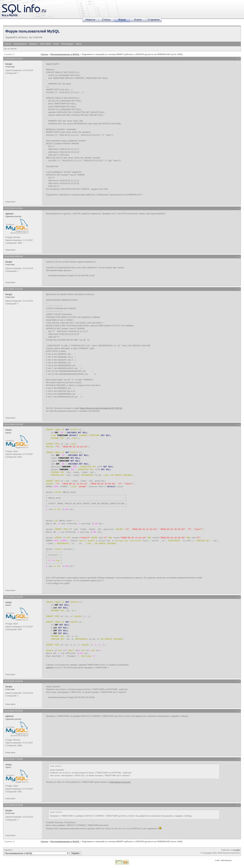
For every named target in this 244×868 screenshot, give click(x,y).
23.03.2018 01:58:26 (13, 208)
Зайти (79, 44)
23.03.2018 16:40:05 (13, 681)
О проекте (154, 20)
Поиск (56, 44)
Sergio (9, 64)
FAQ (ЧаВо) (45, 44)
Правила (33, 44)
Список (8, 44)
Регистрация (67, 44)
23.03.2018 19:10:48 (13, 805)
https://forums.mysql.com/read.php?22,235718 (101, 408)
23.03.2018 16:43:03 (13, 711)
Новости (90, 20)
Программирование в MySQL (65, 54)
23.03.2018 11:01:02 (13, 289)
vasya (8, 430)
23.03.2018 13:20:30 (13, 424)
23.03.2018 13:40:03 (13, 597)
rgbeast (9, 214)
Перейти (43, 852)
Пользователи (20, 44)
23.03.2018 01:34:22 (13, 59)
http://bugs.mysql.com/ (120, 782)
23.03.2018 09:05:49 (13, 256)
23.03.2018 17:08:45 (13, 759)
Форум (122, 20)
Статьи (106, 20)
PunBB (237, 850)
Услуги (138, 20)
